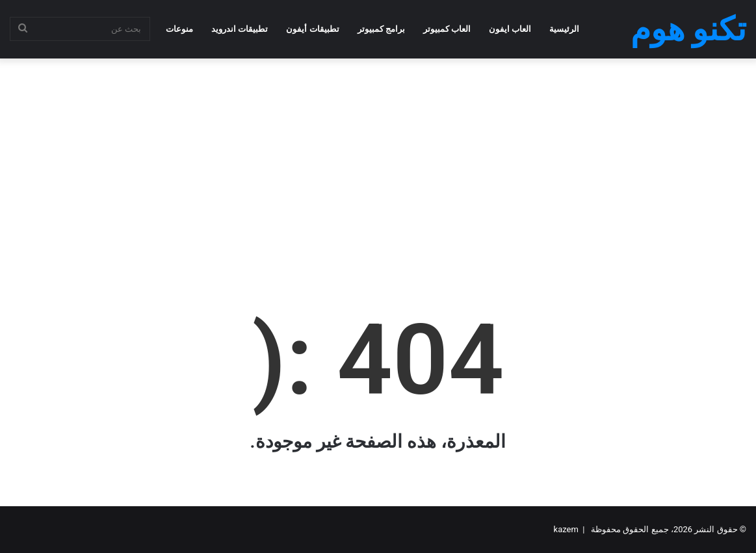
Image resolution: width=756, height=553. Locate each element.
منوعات (179, 29)
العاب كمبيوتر (447, 29)
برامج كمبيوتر (381, 29)
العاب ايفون (510, 29)
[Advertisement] (378, 162)
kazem (566, 529)
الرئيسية (564, 29)
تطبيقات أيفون (312, 29)
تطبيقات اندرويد (240, 29)
